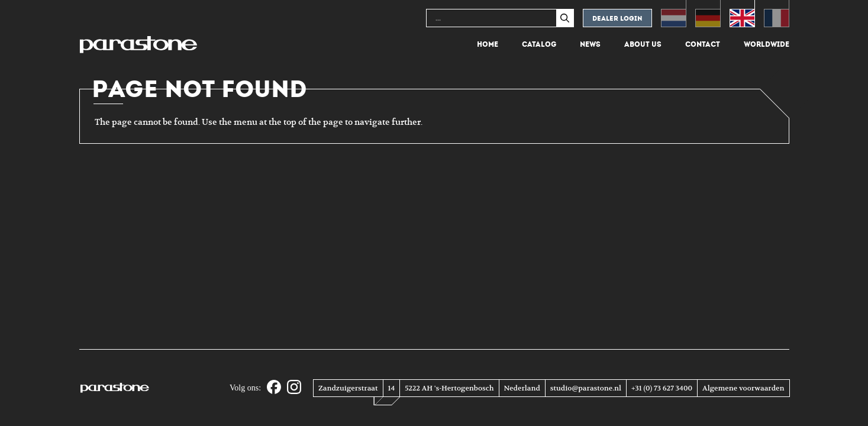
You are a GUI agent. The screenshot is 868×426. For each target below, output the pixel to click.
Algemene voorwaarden (743, 388)
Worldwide (767, 44)
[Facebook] (274, 388)
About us (643, 44)
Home (488, 44)
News (590, 44)
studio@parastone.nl (586, 388)
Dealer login (617, 19)
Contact (703, 44)
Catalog (539, 44)
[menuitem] (674, 14)
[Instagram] (294, 388)
